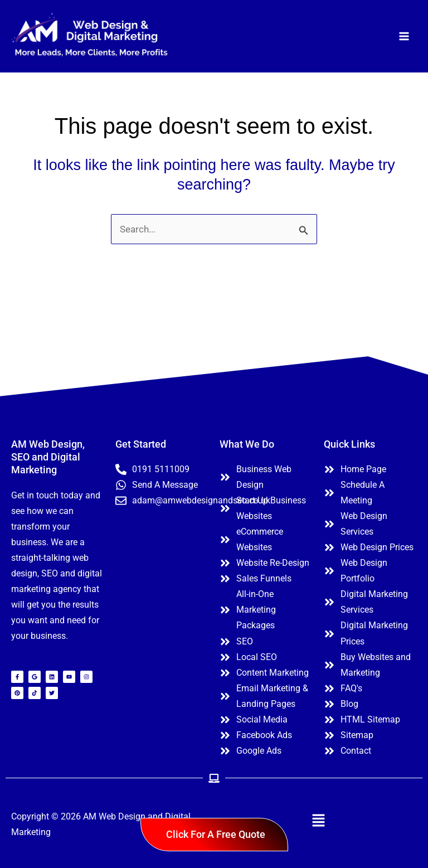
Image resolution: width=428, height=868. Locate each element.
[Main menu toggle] (405, 37)
